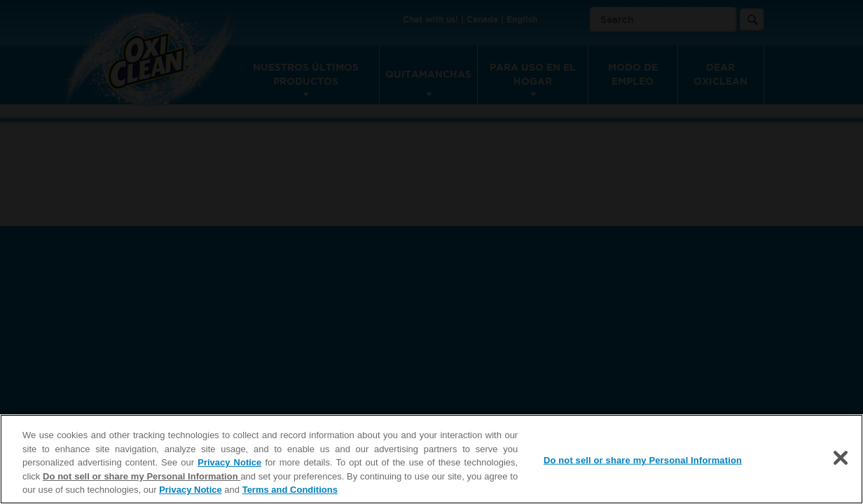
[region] (431, 459)
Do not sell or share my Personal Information (141, 476)
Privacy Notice (229, 462)
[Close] (841, 458)
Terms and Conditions (290, 490)
